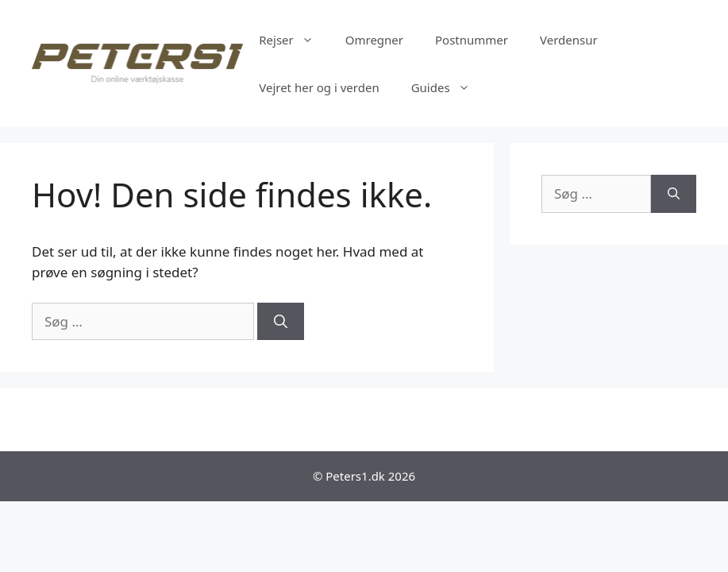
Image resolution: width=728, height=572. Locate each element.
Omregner (374, 40)
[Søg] (281, 322)
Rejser (294, 40)
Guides (449, 87)
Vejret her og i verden (319, 87)
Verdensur (569, 40)
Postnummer (472, 40)
